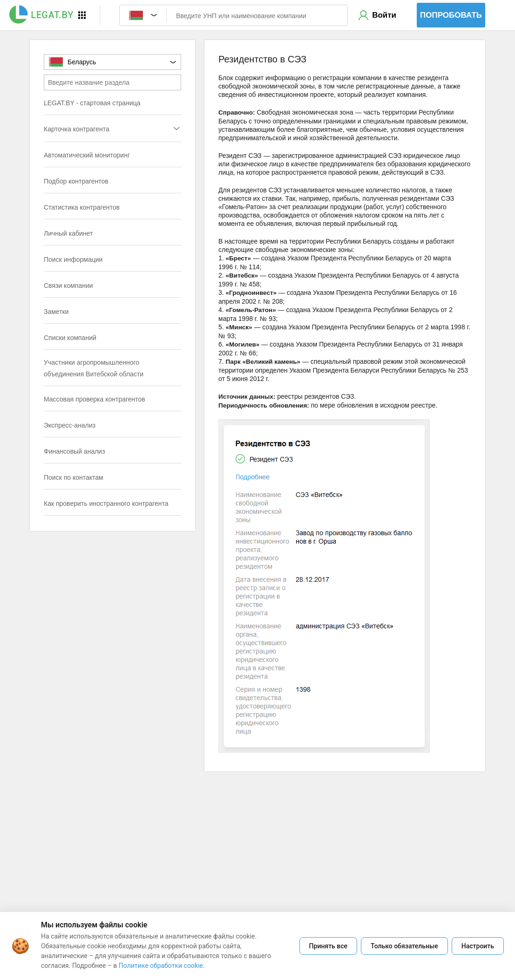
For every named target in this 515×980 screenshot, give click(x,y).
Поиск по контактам (74, 477)
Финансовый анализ (75, 451)
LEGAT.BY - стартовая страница (92, 103)
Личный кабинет (68, 233)
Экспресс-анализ (70, 425)
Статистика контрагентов (82, 207)
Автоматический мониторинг (87, 155)
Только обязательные (404, 946)
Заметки (56, 312)
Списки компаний (70, 338)
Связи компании (68, 286)
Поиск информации (73, 259)
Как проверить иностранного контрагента (106, 504)
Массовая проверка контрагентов (95, 399)
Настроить (478, 946)
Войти (384, 15)
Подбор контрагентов (76, 181)
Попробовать (451, 15)
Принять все (328, 946)
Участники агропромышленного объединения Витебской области (94, 368)
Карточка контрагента (94, 130)
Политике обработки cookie (161, 966)
